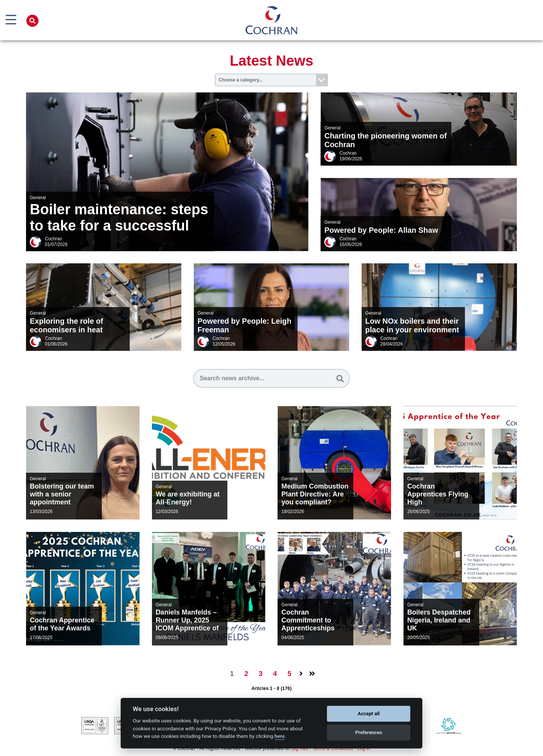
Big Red (300, 749)
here (280, 736)
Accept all (368, 714)
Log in (364, 749)
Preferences (369, 732)
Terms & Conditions (333, 749)
